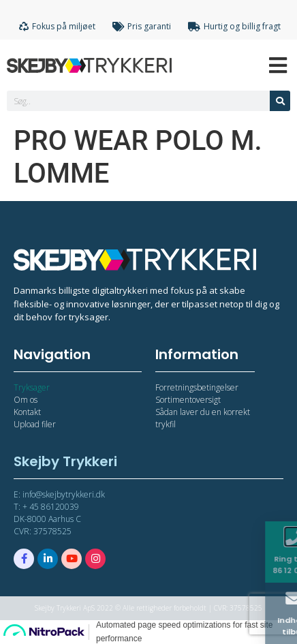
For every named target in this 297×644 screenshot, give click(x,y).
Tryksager (32, 387)
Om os (26, 400)
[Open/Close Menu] (278, 65)
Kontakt (27, 412)
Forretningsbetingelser (197, 387)
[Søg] (280, 101)
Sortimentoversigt (188, 400)
